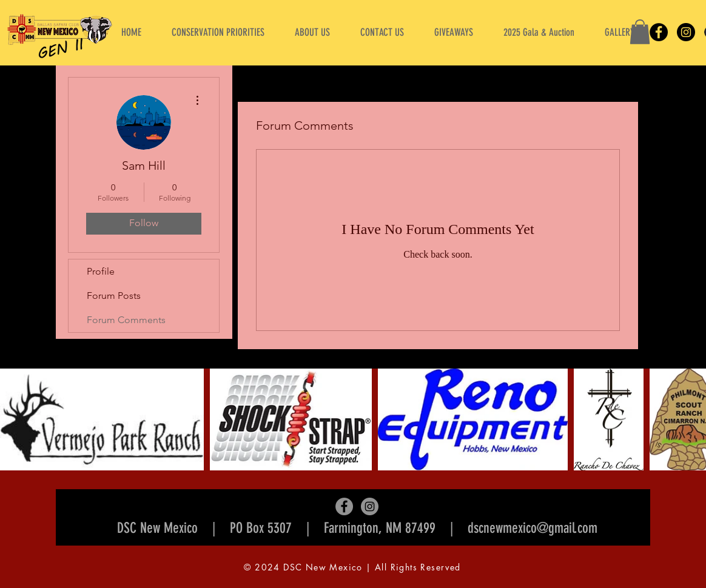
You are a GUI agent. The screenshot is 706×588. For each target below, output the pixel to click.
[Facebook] (659, 32)
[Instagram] (686, 32)
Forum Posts (114, 296)
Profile (101, 271)
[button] (312, 32)
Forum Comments (126, 320)
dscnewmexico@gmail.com (533, 528)
